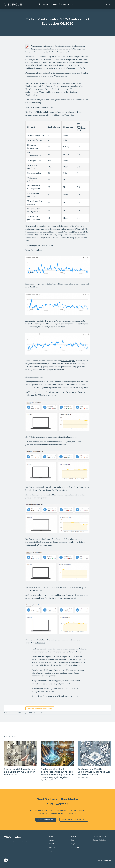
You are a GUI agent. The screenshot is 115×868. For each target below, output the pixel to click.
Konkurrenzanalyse (57, 92)
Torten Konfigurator (80, 62)
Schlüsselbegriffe (68, 361)
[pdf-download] (27, 45)
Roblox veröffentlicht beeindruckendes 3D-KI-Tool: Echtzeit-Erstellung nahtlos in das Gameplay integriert (57, 773)
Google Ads (69, 115)
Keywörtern (84, 487)
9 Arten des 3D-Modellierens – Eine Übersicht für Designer (21, 770)
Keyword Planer (53, 86)
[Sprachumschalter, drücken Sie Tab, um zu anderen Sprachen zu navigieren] (107, 4)
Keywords (61, 112)
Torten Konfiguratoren (76, 57)
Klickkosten (70, 681)
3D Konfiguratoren (35, 713)
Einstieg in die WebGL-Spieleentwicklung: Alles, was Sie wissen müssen (94, 772)
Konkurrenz (55, 229)
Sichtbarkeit (40, 643)
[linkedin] (6, 860)
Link (78, 68)
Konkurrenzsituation (58, 382)
